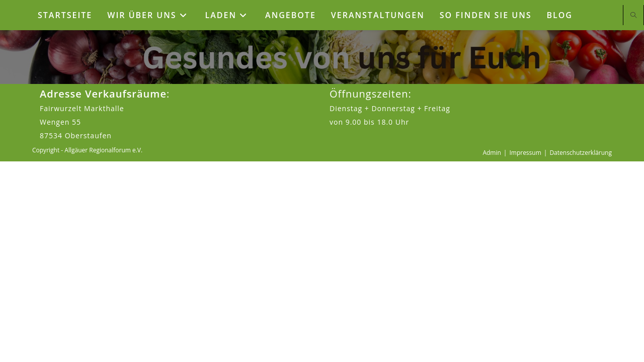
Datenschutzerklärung (581, 353)
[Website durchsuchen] (633, 16)
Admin (492, 353)
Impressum (525, 353)
